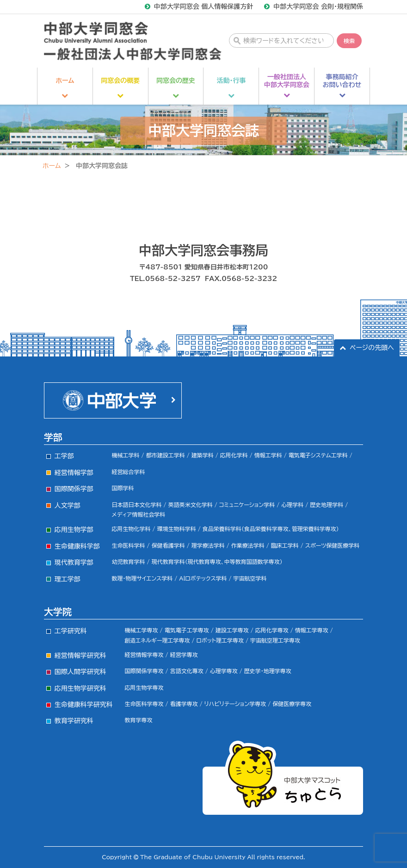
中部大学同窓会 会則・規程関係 (318, 6)
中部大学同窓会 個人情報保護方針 (204, 6)
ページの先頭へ (372, 348)
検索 (349, 41)
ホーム (52, 166)
